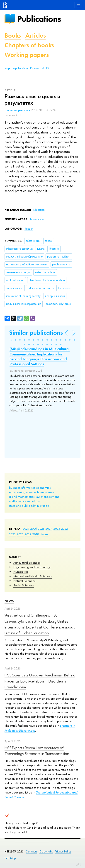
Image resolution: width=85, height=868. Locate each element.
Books (13, 35)
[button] (11, 340)
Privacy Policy (63, 851)
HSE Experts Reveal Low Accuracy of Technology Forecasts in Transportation (37, 751)
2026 (34, 529)
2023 (57, 529)
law (38, 497)
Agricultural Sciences (27, 563)
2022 (64, 529)
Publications (39, 19)
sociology (33, 501)
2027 (26, 529)
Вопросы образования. (18, 110)
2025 (41, 529)
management (50, 497)
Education (39, 210)
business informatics (22, 488)
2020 (20, 534)
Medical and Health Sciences (33, 576)
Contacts (31, 851)
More (44, 534)
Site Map (10, 858)
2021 (12, 534)
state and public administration (29, 506)
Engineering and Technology (32, 567)
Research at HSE (40, 68)
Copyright (46, 851)
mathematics (17, 501)
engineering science (23, 492)
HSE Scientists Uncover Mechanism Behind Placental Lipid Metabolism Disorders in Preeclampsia (40, 681)
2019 (28, 534)
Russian (29, 229)
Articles (36, 35)
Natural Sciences (24, 581)
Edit (78, 864)
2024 (49, 529)
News (9, 601)
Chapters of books (29, 45)
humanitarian (46, 492)
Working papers (27, 55)
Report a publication (16, 68)
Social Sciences (24, 585)
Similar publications (36, 333)
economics (43, 488)
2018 (36, 534)
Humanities (21, 572)
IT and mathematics (22, 497)
